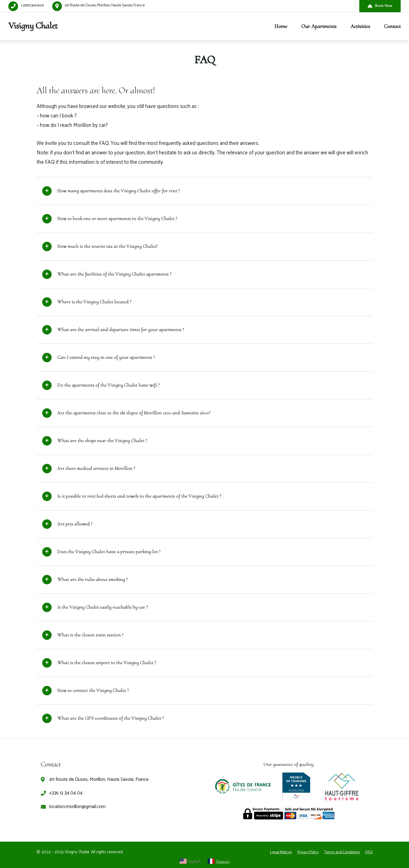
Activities (360, 26)
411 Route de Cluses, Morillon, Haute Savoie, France (105, 5)
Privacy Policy (308, 852)
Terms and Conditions (342, 852)
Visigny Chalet (33, 26)
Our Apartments (319, 26)
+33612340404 (32, 5)
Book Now (380, 6)
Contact (392, 26)
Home (281, 26)
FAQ (369, 852)
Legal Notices (281, 852)
